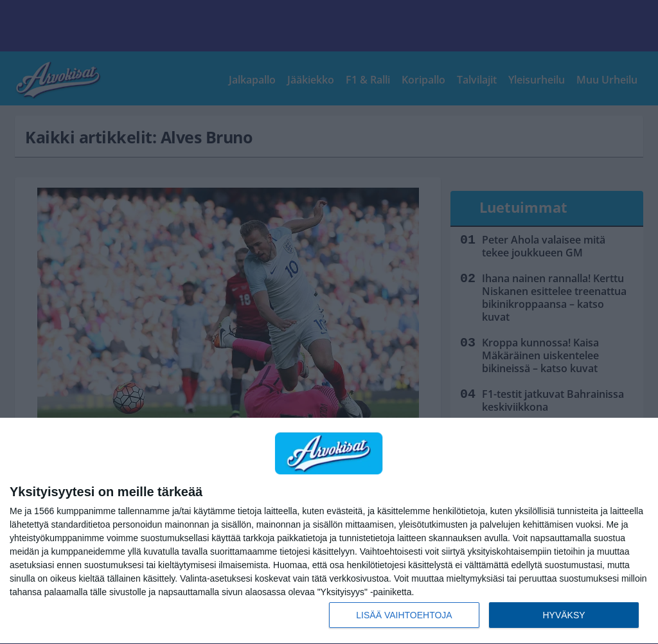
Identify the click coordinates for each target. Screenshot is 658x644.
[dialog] (329, 531)
